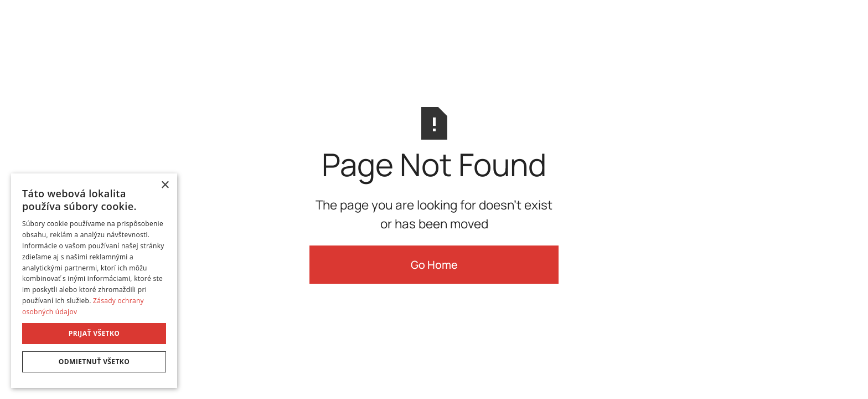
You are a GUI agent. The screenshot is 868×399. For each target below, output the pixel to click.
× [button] (165, 185)
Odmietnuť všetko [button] (94, 362)
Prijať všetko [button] (94, 333)
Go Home (434, 265)
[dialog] (94, 281)
